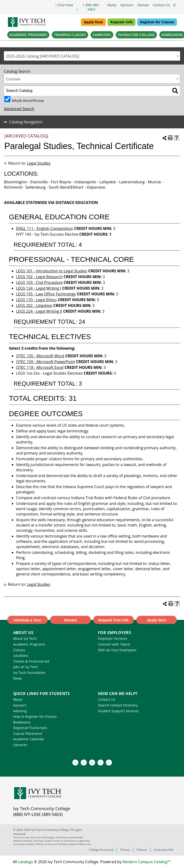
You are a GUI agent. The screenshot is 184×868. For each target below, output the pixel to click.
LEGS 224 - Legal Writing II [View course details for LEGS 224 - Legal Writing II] (39, 311)
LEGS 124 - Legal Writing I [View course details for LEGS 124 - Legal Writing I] (39, 288)
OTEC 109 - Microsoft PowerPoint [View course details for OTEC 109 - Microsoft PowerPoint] (46, 362)
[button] (161, 5)
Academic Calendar (29, 739)
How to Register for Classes (35, 716)
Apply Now (93, 22)
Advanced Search (19, 109)
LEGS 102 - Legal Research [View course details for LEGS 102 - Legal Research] (39, 277)
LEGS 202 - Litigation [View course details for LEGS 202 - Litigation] (34, 305)
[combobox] (92, 56)
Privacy (125, 850)
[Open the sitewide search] (175, 5)
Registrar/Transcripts (30, 728)
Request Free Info (114, 620)
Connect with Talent (114, 644)
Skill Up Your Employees (117, 650)
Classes (19, 650)
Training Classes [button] (70, 35)
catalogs (26, 862)
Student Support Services (118, 711)
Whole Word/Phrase (28, 100)
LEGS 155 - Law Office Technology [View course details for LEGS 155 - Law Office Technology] (46, 294)
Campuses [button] (102, 35)
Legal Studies (39, 163)
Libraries (20, 745)
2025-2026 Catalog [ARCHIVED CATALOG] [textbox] (43, 56)
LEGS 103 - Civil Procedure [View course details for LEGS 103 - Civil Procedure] (39, 282)
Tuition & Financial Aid (31, 661)
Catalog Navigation (26, 122)
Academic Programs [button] (28, 35)
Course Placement (28, 733)
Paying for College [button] (136, 35)
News (18, 678)
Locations (21, 655)
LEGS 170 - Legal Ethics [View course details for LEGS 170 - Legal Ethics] (36, 300)
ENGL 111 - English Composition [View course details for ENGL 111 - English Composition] (45, 228)
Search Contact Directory (118, 705)
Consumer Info (164, 850)
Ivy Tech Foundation (29, 673)
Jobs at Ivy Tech (26, 667)
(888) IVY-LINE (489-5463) (38, 814)
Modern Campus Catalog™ (146, 862)
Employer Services (113, 638)
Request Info (121, 22)
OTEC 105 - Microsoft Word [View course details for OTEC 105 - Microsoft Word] (40, 356)
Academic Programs (29, 644)
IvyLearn (20, 705)
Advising (20, 711)
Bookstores (22, 722)
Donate (70, 620)
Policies (142, 850)
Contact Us (107, 699)
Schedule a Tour (27, 620)
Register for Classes (157, 22)
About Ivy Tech (25, 638)
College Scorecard (101, 850)
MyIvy (18, 699)
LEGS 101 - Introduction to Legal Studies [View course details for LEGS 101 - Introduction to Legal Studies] (52, 271)
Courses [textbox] (13, 79)
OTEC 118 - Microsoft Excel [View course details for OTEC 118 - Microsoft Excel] (40, 367)
